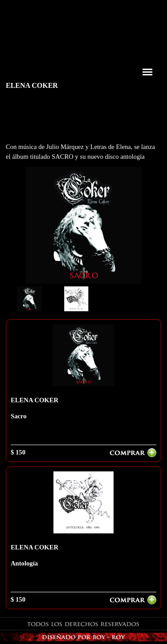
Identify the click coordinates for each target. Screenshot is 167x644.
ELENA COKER (35, 400)
